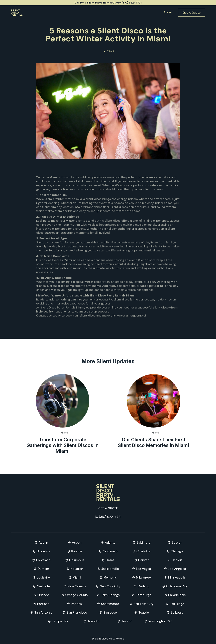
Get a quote (108, 508)
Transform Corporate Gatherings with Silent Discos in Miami (63, 446)
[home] (17, 13)
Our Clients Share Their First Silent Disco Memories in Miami (153, 443)
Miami (110, 51)
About (168, 12)
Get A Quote (192, 13)
